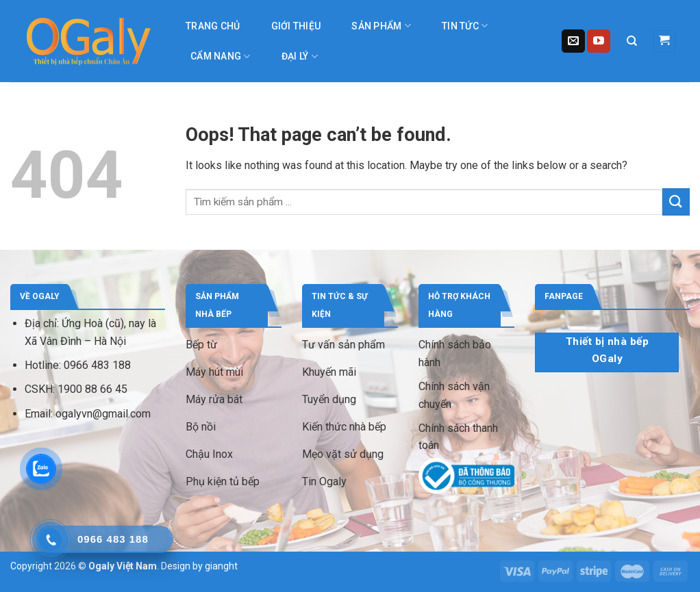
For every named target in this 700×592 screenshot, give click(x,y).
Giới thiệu (296, 26)
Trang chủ (213, 26)
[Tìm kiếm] (632, 41)
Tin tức (465, 26)
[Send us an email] (573, 41)
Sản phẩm (381, 26)
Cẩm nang (221, 56)
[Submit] (676, 202)
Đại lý (300, 56)
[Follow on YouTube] (599, 41)
